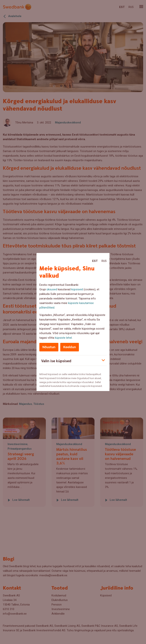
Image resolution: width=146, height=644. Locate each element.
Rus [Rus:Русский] (104, 261)
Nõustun (49, 347)
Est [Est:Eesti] (95, 261)
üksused (52, 289)
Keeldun (70, 347)
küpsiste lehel (63, 338)
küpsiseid (77, 289)
